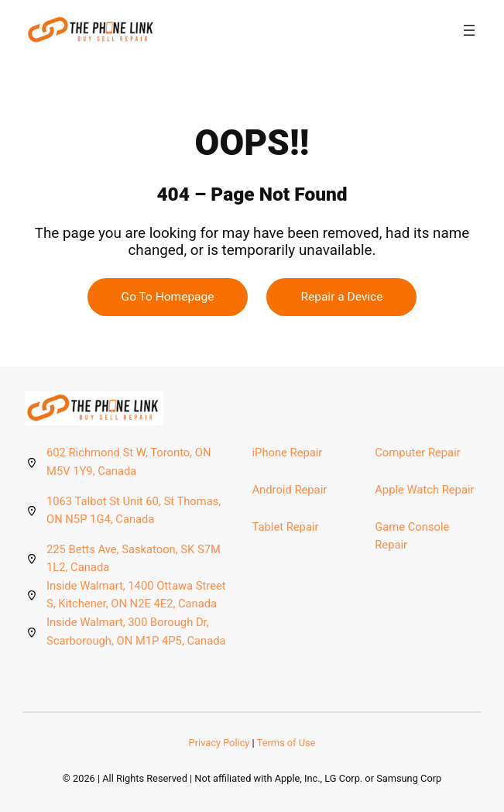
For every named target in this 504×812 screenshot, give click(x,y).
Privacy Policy (219, 743)
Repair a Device (341, 297)
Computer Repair (417, 452)
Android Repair (290, 490)
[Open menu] (469, 30)
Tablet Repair (286, 527)
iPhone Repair (288, 452)
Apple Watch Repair (424, 490)
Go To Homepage (168, 297)
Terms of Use (286, 743)
